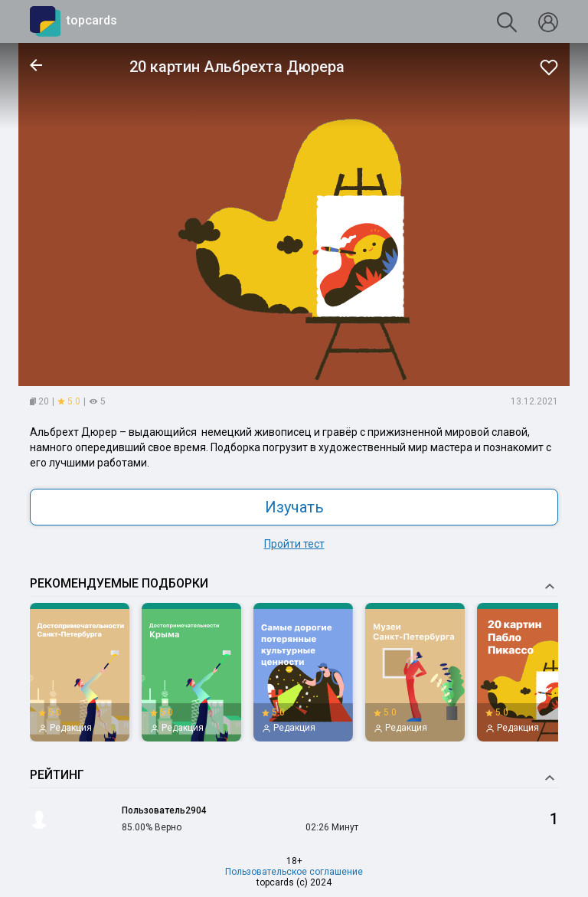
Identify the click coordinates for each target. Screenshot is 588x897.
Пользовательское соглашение (294, 872)
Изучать (294, 507)
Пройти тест (294, 544)
